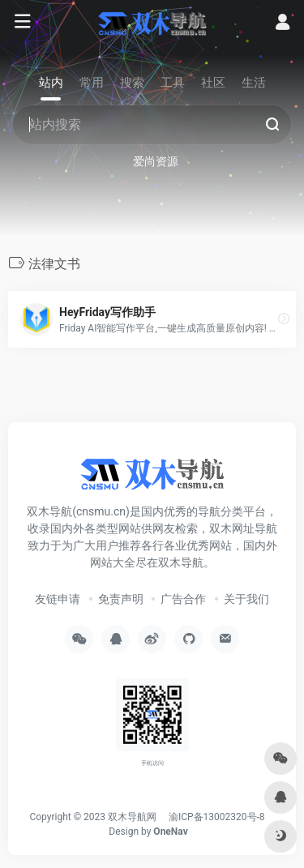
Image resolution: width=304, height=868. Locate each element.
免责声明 (121, 599)
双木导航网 (132, 817)
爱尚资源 (156, 161)
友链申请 (58, 599)
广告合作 (183, 599)
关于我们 (246, 599)
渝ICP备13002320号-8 (217, 817)
